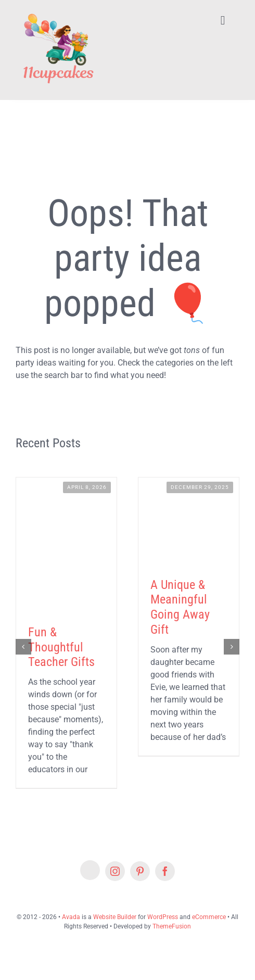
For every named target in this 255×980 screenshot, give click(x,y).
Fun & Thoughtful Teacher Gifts (61, 647)
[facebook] (165, 871)
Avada (71, 917)
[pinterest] (140, 871)
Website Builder (115, 917)
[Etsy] (90, 870)
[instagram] (115, 871)
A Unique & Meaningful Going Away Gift (180, 607)
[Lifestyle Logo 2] (58, 12)
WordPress (163, 917)
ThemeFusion (172, 926)
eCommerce (209, 917)
